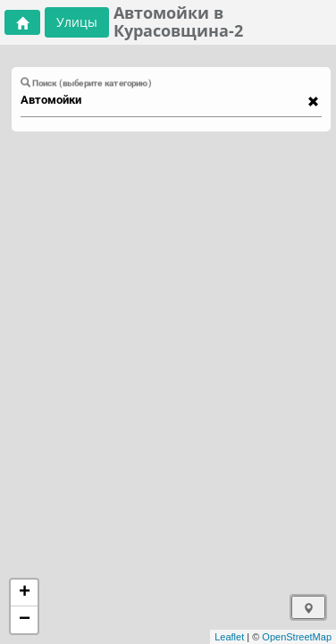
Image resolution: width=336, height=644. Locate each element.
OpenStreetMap (297, 637)
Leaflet (229, 637)
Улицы (77, 22)
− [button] (25, 620)
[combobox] (163, 100)
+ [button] (25, 593)
